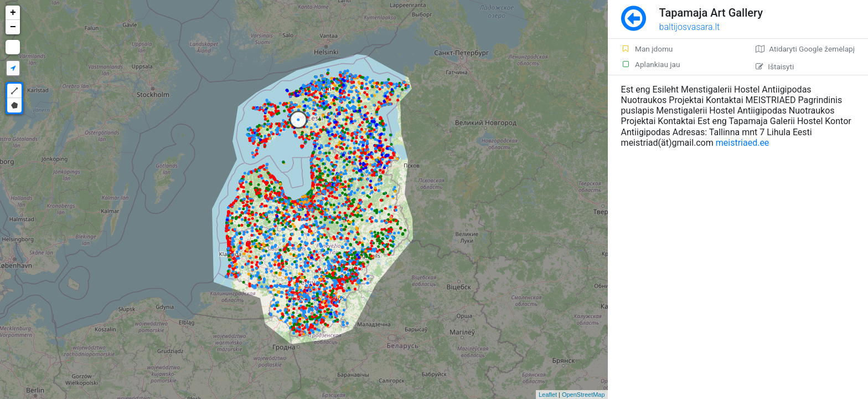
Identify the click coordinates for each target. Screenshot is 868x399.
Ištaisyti (775, 66)
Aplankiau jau (651, 64)
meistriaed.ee (743, 143)
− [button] (13, 27)
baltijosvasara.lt (690, 27)
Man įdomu (647, 49)
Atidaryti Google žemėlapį (805, 49)
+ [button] (13, 13)
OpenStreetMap (583, 395)
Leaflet (548, 395)
